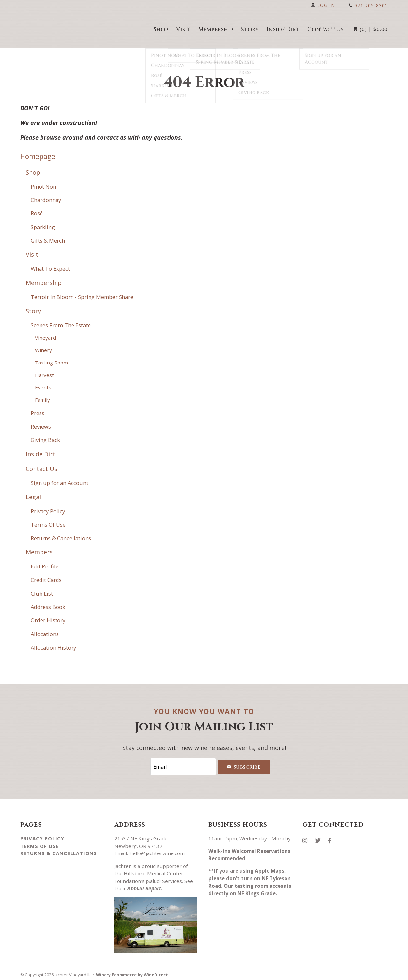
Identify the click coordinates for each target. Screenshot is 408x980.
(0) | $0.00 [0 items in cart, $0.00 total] (370, 29)
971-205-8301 (368, 5)
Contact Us (325, 30)
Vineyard (45, 338)
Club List (42, 593)
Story (250, 30)
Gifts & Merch (48, 240)
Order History (48, 620)
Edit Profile (45, 566)
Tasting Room (51, 363)
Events (43, 387)
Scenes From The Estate (61, 325)
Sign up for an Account (59, 483)
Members (39, 552)
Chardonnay (46, 200)
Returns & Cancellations (61, 538)
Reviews (41, 426)
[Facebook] (332, 838)
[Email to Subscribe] (183, 766)
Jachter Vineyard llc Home (57, 29)
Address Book (48, 607)
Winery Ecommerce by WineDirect (132, 973)
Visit (183, 30)
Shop (161, 30)
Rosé (37, 213)
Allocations (45, 634)
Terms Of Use (48, 524)
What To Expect (50, 269)
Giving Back (45, 440)
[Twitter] (320, 838)
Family (42, 400)
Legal (33, 497)
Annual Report (144, 887)
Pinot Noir (44, 186)
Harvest (44, 375)
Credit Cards (46, 580)
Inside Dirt (283, 30)
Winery (43, 350)
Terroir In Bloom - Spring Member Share (82, 297)
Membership (216, 30)
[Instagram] (307, 838)
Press (38, 413)
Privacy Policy (48, 511)
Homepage (38, 156)
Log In (323, 5)
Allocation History (53, 647)
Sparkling (43, 227)
